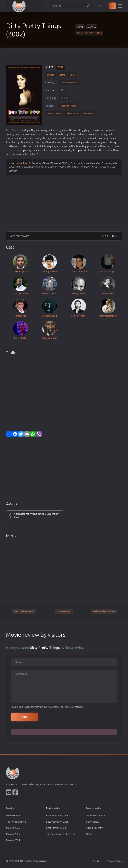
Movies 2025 (13, 834)
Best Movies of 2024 (57, 828)
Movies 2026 (13, 828)
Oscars (90, 834)
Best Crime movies (24, 611)
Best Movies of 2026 (57, 815)
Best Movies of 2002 (104, 611)
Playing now (92, 822)
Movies (92, 27)
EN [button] (101, 6)
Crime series (64, 611)
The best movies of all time (61, 834)
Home (80, 27)
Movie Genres (13, 815)
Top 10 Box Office (16, 822)
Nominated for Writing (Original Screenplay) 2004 (36, 516)
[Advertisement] (64, 203)
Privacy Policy (115, 861)
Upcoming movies (96, 815)
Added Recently (94, 828)
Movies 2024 (13, 840)
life (71, 130)
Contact (97, 861)
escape (113, 138)
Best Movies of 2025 (57, 822)
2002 (60, 67)
